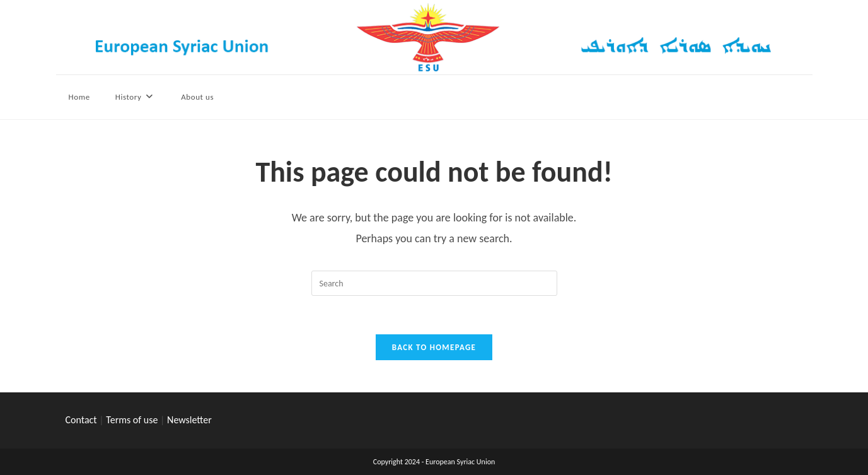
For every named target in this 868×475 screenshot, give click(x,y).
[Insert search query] (434, 283)
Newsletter (189, 420)
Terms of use (132, 420)
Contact (81, 420)
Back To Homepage (434, 347)
